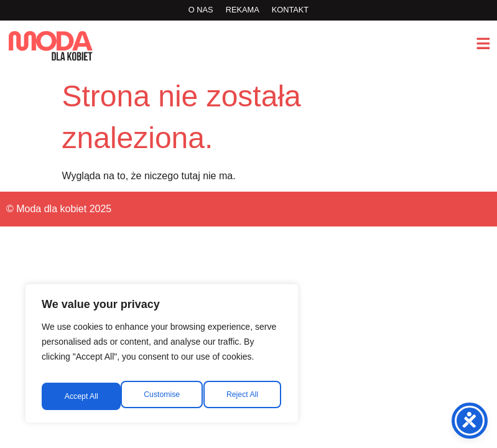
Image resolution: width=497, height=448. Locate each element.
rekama (243, 10)
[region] (162, 358)
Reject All (163, 396)
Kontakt (290, 10)
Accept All (244, 396)
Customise (81, 396)
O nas (201, 10)
